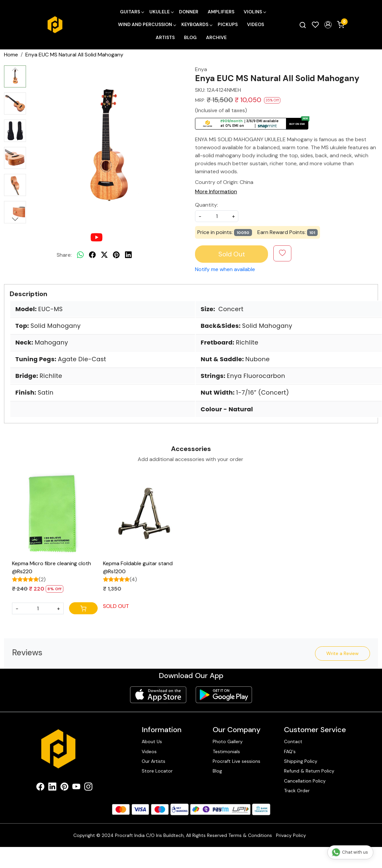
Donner (189, 12)
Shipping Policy (301, 761)
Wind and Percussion (147, 24)
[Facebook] (40, 788)
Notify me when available (225, 269)
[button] (328, 25)
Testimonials (226, 751)
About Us (152, 741)
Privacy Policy (291, 835)
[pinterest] (116, 255)
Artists (165, 37)
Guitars (132, 12)
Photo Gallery (228, 741)
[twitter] (104, 255)
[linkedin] (128, 255)
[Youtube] (76, 788)
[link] (303, 25)
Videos (255, 24)
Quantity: (206, 205)
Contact (293, 741)
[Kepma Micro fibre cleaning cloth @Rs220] (55, 514)
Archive (216, 37)
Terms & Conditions (250, 835)
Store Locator (157, 771)
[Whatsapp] (80, 255)
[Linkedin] (52, 788)
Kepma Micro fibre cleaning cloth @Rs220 (51, 567)
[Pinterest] (64, 788)
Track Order (297, 791)
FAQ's (290, 751)
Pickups (228, 24)
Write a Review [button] (342, 653)
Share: (64, 255)
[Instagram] (88, 788)
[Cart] (83, 608)
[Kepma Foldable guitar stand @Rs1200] (146, 514)
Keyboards (197, 24)
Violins (255, 12)
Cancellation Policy (305, 781)
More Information (216, 191)
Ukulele (161, 12)
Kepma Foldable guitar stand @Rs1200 (138, 567)
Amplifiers (221, 12)
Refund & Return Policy (309, 771)
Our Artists (153, 761)
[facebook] (92, 255)
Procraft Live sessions (236, 761)
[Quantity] (38, 608)
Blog (190, 37)
